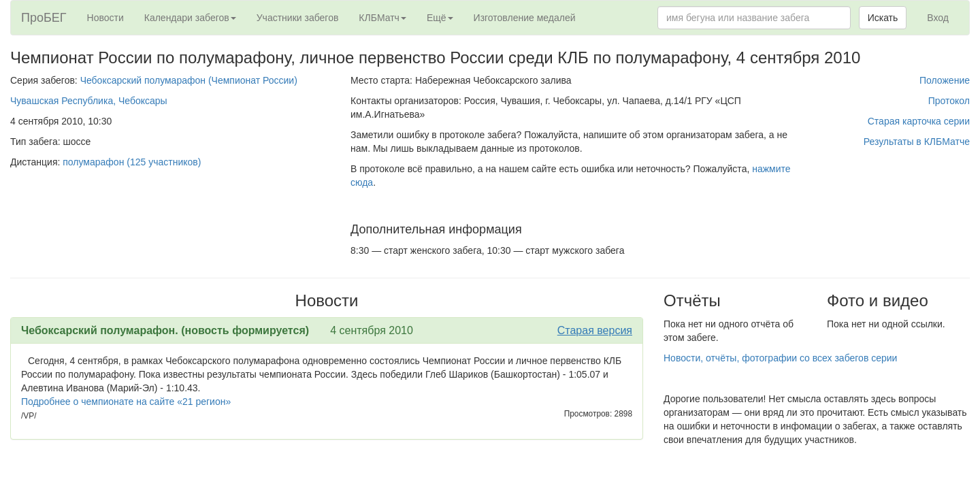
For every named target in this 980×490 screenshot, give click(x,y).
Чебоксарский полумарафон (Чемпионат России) (189, 80)
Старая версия (595, 330)
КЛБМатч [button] (382, 18)
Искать (883, 18)
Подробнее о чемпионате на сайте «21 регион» (126, 402)
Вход (938, 18)
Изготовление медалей (525, 18)
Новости (105, 18)
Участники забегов (298, 18)
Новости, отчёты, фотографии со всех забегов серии (780, 358)
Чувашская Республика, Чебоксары (89, 101)
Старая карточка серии (919, 121)
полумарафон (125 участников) (132, 162)
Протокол (949, 101)
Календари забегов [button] (190, 18)
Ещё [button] (440, 18)
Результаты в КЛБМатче (917, 142)
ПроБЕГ (44, 18)
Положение (945, 80)
